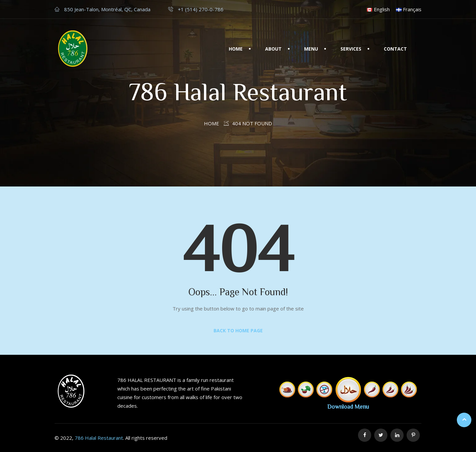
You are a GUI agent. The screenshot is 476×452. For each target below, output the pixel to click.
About (273, 49)
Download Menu (348, 406)
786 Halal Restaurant (99, 438)
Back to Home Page (238, 330)
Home (236, 49)
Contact (395, 49)
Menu (311, 49)
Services (351, 49)
